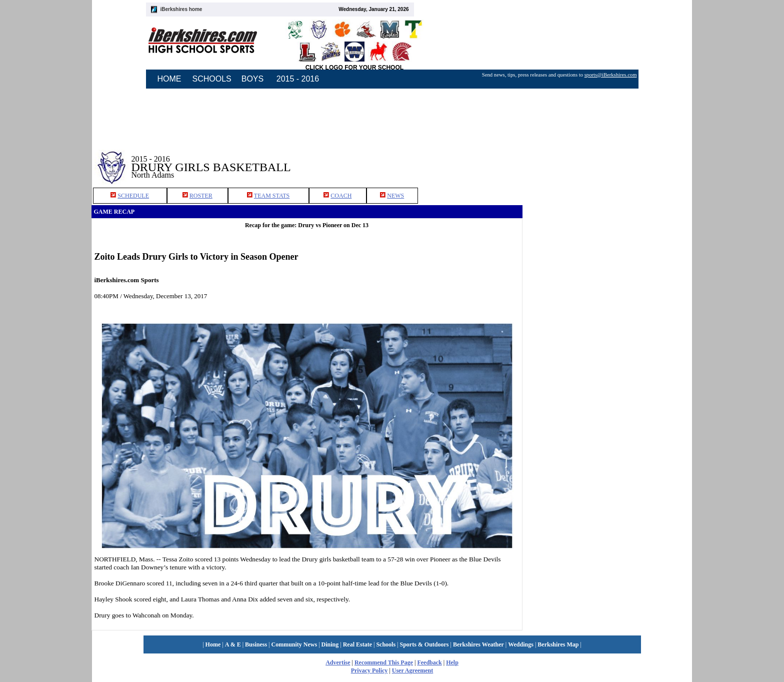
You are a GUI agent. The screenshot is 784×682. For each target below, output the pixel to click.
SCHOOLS (212, 79)
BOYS (252, 79)
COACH (341, 196)
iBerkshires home (181, 9)
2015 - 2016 (298, 79)
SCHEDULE (133, 196)
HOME (169, 79)
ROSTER (201, 196)
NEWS (395, 196)
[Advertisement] (607, 160)
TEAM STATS (272, 196)
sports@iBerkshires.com (611, 75)
